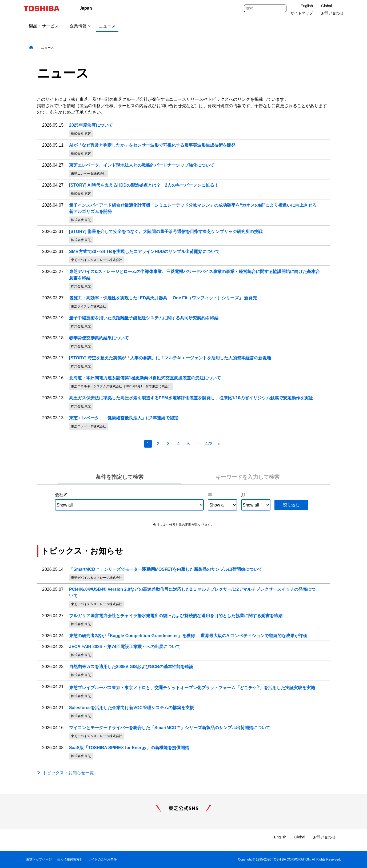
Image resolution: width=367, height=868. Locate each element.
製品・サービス (44, 26)
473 (209, 444)
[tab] (120, 477)
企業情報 (80, 26)
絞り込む (291, 505)
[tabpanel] (183, 508)
